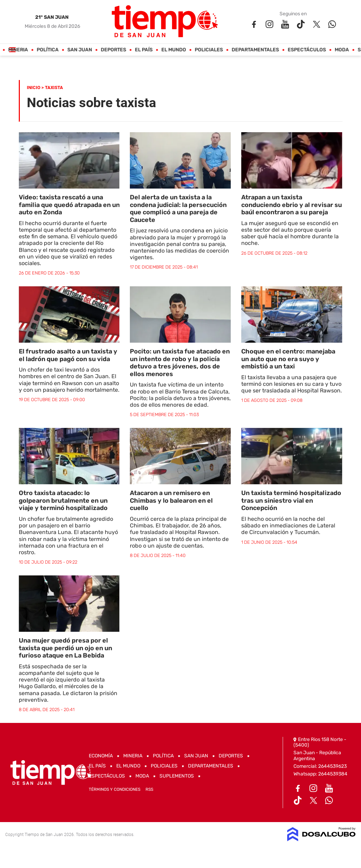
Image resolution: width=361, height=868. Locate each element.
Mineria (18, 50)
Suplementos (177, 776)
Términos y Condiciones (115, 789)
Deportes (113, 50)
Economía (101, 756)
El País (144, 50)
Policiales (209, 50)
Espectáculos (307, 50)
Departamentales (255, 50)
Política (48, 50)
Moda (342, 50)
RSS (149, 789)
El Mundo (174, 50)
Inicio (34, 87)
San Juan (80, 50)
